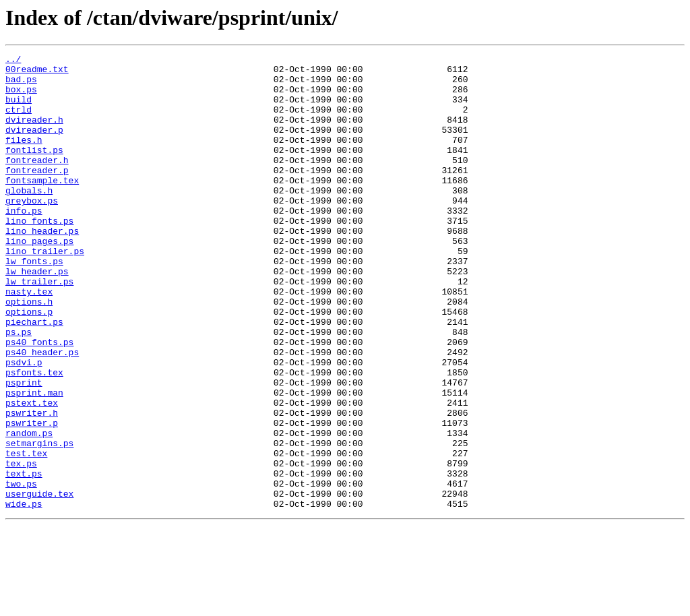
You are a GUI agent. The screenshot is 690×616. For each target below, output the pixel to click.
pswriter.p (32, 497)
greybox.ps (32, 230)
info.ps (24, 243)
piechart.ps (34, 376)
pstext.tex (32, 473)
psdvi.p (24, 425)
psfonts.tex (34, 437)
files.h (24, 158)
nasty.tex (29, 340)
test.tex (26, 534)
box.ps (21, 97)
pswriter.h (32, 485)
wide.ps (24, 594)
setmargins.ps (39, 522)
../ (13, 61)
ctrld (19, 121)
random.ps (29, 510)
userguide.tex (39, 582)
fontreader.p (37, 194)
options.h (29, 352)
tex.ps (21, 546)
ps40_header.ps (42, 412)
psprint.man (34, 461)
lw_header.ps (37, 315)
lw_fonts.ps (34, 303)
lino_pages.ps (39, 279)
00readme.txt (37, 73)
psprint (24, 449)
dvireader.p (34, 146)
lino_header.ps (42, 267)
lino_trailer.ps (45, 291)
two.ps (21, 570)
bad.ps (21, 85)
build (19, 109)
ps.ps (19, 388)
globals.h (29, 218)
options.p (29, 364)
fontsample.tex (42, 206)
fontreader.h (37, 182)
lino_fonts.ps (39, 255)
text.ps (24, 558)
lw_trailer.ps (39, 328)
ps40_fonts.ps (39, 400)
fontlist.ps (34, 170)
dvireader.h (34, 133)
